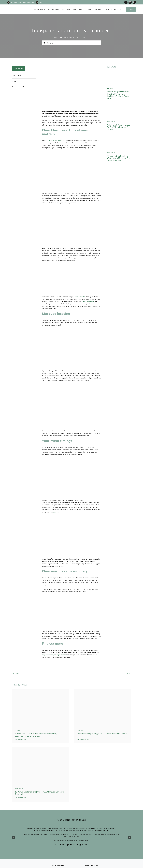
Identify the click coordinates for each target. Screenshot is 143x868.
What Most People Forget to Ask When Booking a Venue (119, 127)
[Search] (44, 43)
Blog (22, 68)
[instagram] (130, 2)
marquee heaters (89, 301)
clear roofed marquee (55, 141)
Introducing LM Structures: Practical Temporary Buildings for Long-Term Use (119, 95)
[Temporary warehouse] (119, 72)
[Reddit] (20, 86)
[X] (16, 86)
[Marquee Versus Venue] (119, 136)
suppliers (56, 512)
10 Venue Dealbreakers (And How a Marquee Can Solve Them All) (119, 158)
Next (128, 673)
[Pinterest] (23, 86)
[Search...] (71, 43)
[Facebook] (12, 86)
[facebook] (126, 2)
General (110, 88)
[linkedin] (134, 2)
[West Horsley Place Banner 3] (119, 105)
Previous (16, 673)
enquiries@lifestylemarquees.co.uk (22, 2)
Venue (113, 122)
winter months (80, 297)
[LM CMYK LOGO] (17, 6)
